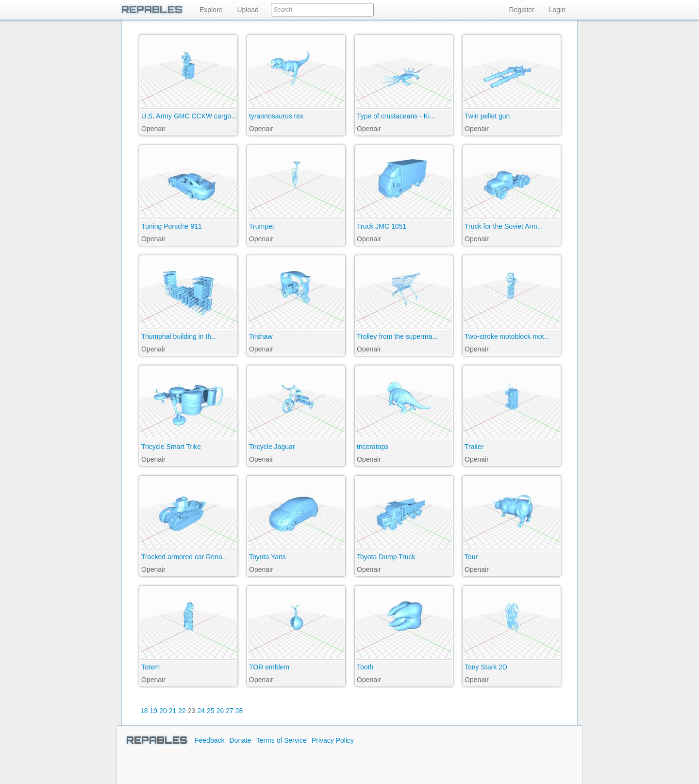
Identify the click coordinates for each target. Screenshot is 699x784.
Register (522, 10)
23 (192, 711)
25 (211, 711)
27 (230, 711)
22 (182, 711)
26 (220, 711)
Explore (211, 10)
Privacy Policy (333, 740)
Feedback (209, 740)
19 (154, 711)
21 (173, 711)
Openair (153, 129)
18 (144, 711)
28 (239, 711)
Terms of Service (282, 740)
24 (201, 711)
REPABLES (152, 9)
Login (557, 10)
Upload (248, 10)
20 (163, 711)
